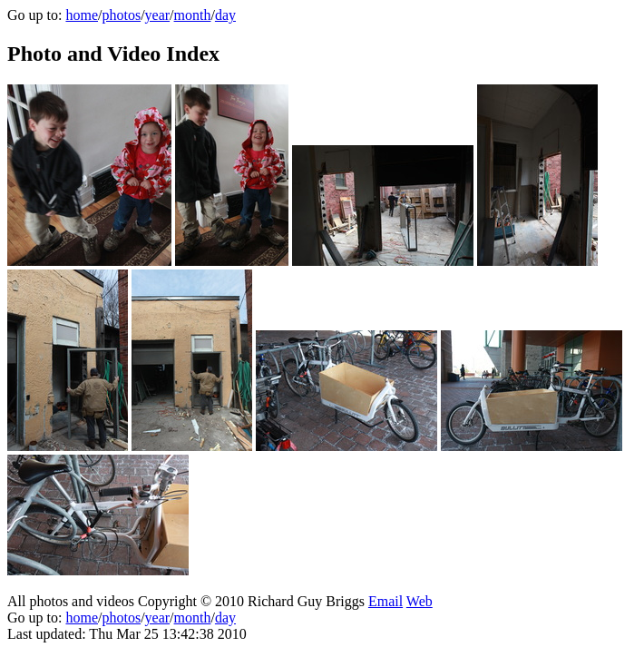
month (193, 15)
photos (121, 15)
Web (420, 601)
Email (385, 601)
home (82, 15)
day (225, 15)
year (158, 15)
